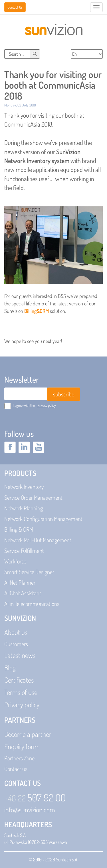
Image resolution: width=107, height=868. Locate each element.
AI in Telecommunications (32, 604)
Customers (16, 644)
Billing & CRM (19, 529)
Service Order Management (33, 497)
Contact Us (15, 7)
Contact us (16, 769)
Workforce (15, 561)
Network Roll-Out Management (38, 540)
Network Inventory (24, 487)
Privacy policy (47, 405)
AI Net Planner (20, 582)
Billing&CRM (37, 311)
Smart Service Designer (29, 572)
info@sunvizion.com (30, 810)
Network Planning (24, 508)
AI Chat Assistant (23, 593)
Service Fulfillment (24, 551)
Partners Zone (19, 758)
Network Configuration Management (43, 519)
